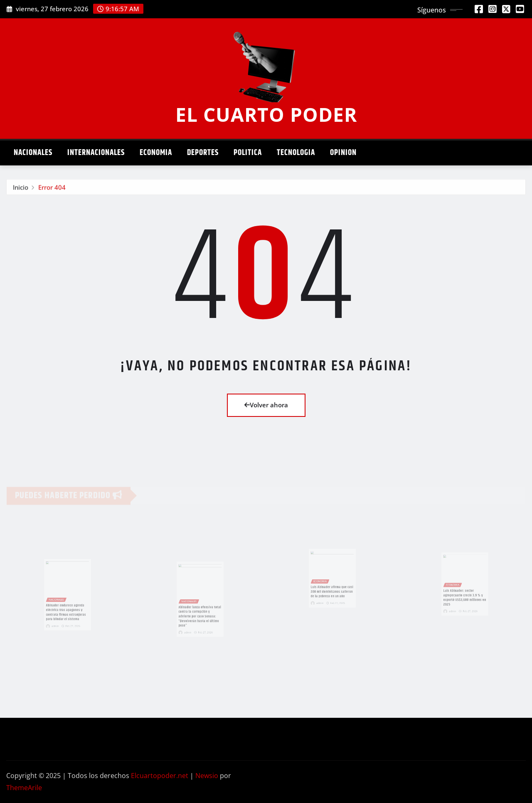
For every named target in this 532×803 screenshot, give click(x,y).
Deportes (203, 153)
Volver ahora (266, 405)
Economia (156, 153)
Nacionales (33, 153)
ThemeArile (24, 788)
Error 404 (52, 189)
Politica (248, 153)
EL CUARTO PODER (266, 114)
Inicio (21, 189)
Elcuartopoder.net (160, 776)
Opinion (343, 153)
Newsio (207, 776)
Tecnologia (296, 153)
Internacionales (96, 153)
